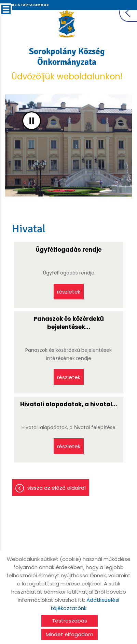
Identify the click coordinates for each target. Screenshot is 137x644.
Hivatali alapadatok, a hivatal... (69, 404)
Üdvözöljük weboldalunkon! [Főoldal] (67, 64)
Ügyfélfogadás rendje (68, 250)
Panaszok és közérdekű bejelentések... (69, 323)
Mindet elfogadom (70, 634)
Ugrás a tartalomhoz (26, 5)
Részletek (69, 292)
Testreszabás (70, 621)
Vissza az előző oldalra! (57, 488)
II (32, 121)
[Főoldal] (67, 24)
